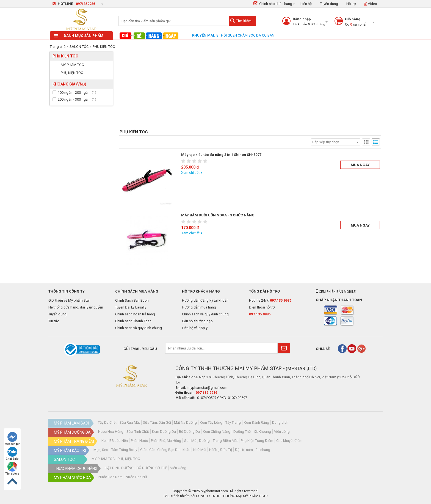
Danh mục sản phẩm (79, 36)
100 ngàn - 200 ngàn (74, 93)
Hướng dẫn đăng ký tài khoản (205, 300)
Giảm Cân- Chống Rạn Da (160, 450)
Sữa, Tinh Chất (138, 432)
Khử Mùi (200, 450)
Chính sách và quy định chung (139, 328)
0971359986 (85, 4)
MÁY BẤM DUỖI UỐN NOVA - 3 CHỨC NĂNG (218, 215)
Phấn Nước (139, 441)
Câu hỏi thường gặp (197, 321)
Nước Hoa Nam (110, 477)
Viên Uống (178, 468)
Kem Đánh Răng (256, 422)
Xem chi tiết (190, 173)
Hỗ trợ (351, 4)
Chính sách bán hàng (273, 4)
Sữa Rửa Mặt (130, 422)
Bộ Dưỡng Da (189, 432)
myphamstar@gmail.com (207, 388)
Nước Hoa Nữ (136, 477)
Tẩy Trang (233, 422)
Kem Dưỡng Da (164, 432)
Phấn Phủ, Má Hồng (166, 441)
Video (371, 4)
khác (186, 450)
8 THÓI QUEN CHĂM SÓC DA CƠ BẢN (245, 35)
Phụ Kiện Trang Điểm (257, 441)
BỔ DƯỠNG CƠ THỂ (152, 468)
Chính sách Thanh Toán (133, 321)
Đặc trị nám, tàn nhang (253, 450)
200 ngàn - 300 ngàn (74, 99)
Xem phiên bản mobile (336, 292)
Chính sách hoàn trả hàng (135, 314)
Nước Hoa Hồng (111, 432)
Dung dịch (280, 422)
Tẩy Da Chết (107, 422)
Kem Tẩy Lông (211, 422)
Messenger (12, 439)
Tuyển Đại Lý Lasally (131, 307)
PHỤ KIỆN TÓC (104, 47)
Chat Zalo (12, 454)
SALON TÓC (79, 47)
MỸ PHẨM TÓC (103, 459)
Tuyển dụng (329, 4)
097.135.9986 (281, 300)
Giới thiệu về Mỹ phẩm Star (69, 300)
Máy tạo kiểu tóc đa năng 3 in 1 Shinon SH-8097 (221, 155)
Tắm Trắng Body (124, 450)
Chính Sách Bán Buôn (132, 300)
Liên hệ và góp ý (195, 328)
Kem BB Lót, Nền (115, 441)
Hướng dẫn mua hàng (199, 307)
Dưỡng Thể (242, 432)
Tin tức (54, 321)
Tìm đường (12, 468)
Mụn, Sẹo (101, 450)
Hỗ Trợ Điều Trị (221, 450)
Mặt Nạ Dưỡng (185, 422)
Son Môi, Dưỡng (197, 441)
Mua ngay (360, 165)
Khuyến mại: (204, 35)
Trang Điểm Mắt (225, 441)
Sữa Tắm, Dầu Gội (157, 422)
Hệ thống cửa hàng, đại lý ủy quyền (76, 307)
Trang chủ (58, 47)
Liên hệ (306, 4)
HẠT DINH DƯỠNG (119, 468)
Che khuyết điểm (289, 441)
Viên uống (282, 432)
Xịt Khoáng (262, 432)
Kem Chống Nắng (217, 432)
